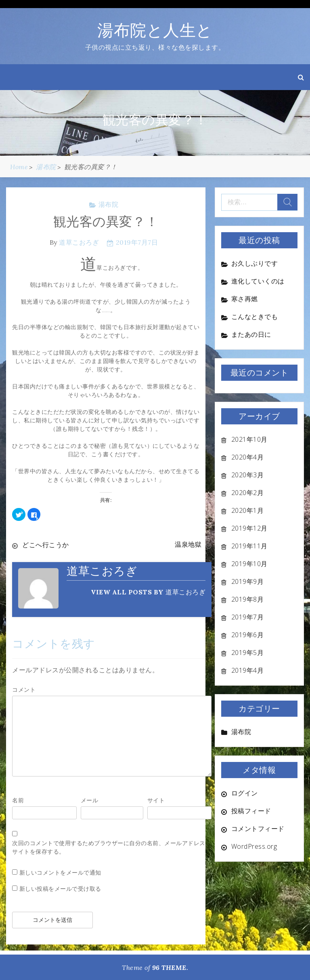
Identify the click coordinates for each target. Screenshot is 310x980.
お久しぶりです (255, 263)
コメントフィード (258, 829)
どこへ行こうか (46, 545)
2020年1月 (248, 510)
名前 (18, 800)
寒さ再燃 (245, 299)
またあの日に (251, 334)
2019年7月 (248, 617)
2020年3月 (248, 475)
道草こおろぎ (79, 242)
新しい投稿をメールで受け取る (60, 888)
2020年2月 (248, 493)
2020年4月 (248, 457)
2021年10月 (249, 439)
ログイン (245, 793)
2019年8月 (248, 599)
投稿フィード (251, 811)
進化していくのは (258, 281)
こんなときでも (255, 317)
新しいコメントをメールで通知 (60, 872)
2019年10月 (249, 564)
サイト (156, 800)
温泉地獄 (188, 545)
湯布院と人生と (155, 30)
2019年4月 (248, 670)
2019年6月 (248, 635)
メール (90, 800)
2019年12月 (249, 528)
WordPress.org (254, 846)
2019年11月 (249, 546)
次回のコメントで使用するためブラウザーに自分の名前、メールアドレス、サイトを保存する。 (112, 847)
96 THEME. (170, 967)
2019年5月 (248, 653)
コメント (24, 689)
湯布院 (109, 204)
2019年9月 (248, 581)
